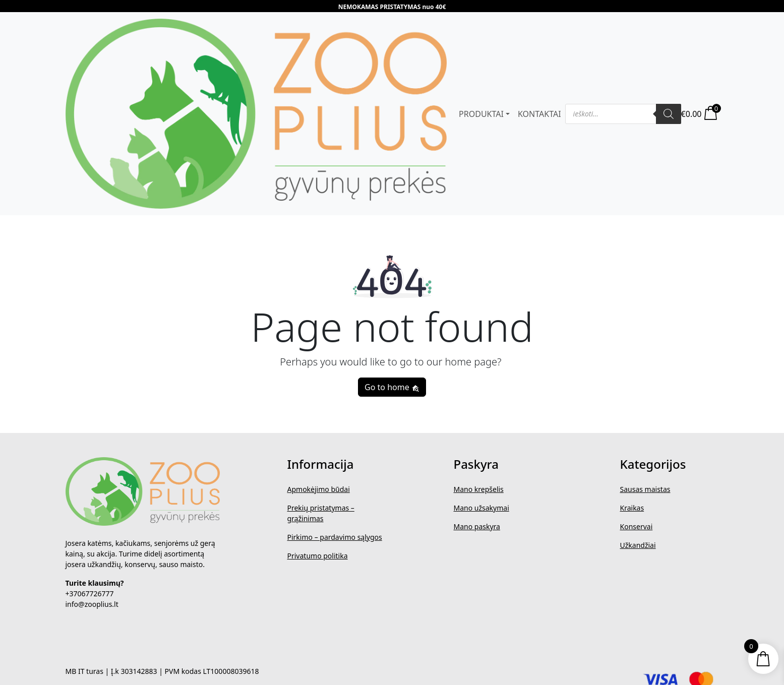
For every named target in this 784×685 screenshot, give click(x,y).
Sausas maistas (645, 489)
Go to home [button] (392, 387)
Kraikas (632, 508)
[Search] (669, 114)
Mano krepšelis (479, 489)
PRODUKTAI (481, 114)
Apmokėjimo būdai (319, 489)
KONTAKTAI (539, 114)
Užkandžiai (638, 545)
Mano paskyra (477, 526)
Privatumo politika (318, 556)
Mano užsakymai (481, 508)
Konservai (637, 526)
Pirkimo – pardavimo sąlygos (335, 537)
